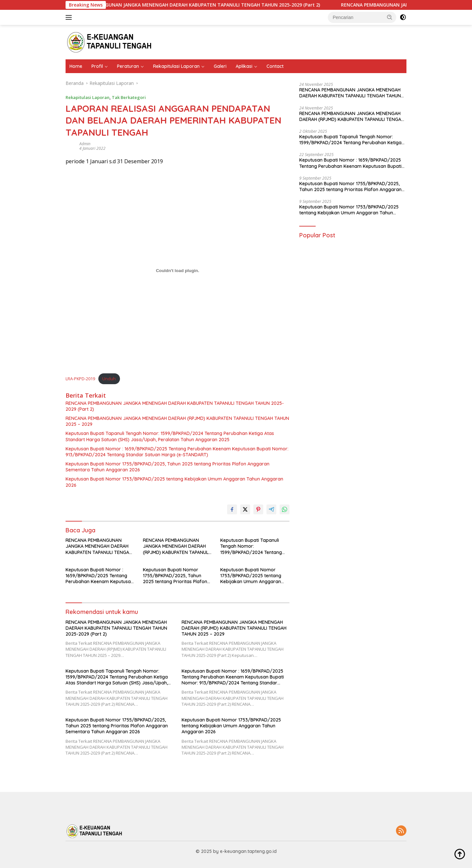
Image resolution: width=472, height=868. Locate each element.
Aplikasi (244, 66)
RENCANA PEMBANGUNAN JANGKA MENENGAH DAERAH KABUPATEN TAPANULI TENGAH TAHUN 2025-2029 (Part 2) (201, 5)
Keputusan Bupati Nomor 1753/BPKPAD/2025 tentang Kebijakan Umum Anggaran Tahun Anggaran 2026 (174, 482)
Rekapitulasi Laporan (176, 66)
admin (85, 144)
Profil (97, 66)
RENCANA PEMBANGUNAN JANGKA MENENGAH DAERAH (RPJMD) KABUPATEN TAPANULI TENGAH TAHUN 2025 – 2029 (177, 421)
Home (76, 66)
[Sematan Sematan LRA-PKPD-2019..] (177, 271)
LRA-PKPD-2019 (80, 379)
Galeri (220, 66)
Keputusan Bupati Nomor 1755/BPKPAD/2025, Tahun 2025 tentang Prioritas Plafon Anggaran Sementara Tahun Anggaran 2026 (167, 467)
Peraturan (128, 66)
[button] (390, 17)
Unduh (109, 379)
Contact (275, 66)
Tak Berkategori (129, 97)
